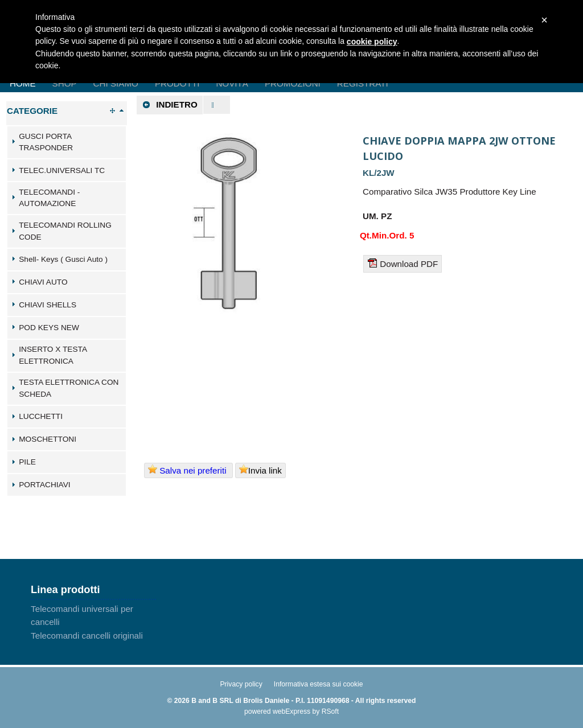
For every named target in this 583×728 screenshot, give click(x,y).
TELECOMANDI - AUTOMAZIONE (49, 198)
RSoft (330, 711)
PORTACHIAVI (44, 485)
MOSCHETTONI (48, 439)
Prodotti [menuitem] (177, 83)
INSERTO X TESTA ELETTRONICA (53, 355)
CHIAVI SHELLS (48, 305)
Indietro (170, 105)
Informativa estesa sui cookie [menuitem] (319, 684)
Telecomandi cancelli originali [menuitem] (87, 636)
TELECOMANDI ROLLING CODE (65, 231)
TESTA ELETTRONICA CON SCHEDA (69, 388)
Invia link (260, 470)
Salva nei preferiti (188, 470)
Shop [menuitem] (65, 83)
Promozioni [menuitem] (293, 83)
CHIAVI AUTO (43, 282)
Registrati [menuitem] (363, 83)
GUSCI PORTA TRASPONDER (46, 142)
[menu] (93, 622)
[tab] (67, 142)
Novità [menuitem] (232, 83)
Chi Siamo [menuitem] (116, 83)
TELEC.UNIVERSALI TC (62, 170)
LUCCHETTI (41, 416)
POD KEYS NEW (49, 328)
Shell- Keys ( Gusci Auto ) (63, 259)
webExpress (291, 711)
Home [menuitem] (23, 83)
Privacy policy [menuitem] (241, 684)
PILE (27, 462)
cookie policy (372, 42)
